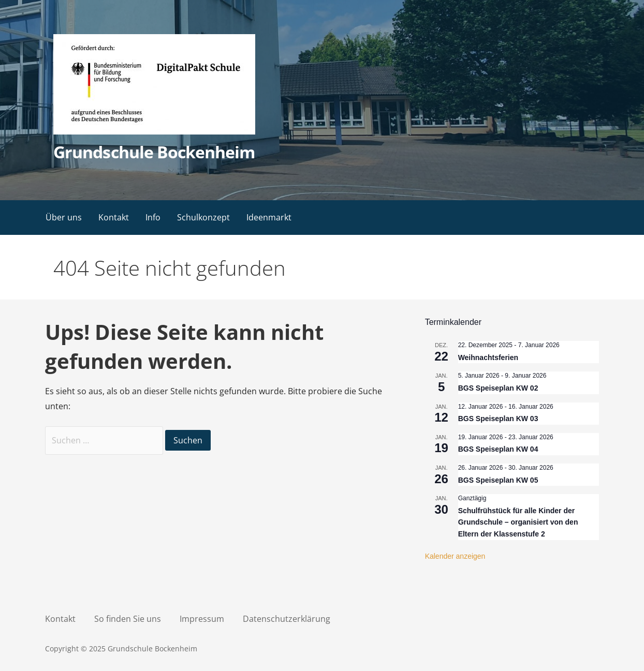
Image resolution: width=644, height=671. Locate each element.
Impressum (202, 619)
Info (153, 217)
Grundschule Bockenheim (154, 152)
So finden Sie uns (128, 619)
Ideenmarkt (269, 217)
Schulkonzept (203, 217)
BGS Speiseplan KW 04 (498, 449)
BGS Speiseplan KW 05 (498, 480)
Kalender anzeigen (455, 556)
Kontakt (114, 217)
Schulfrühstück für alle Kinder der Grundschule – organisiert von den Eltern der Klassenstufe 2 (518, 522)
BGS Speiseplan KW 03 (498, 419)
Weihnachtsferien (488, 357)
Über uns (64, 217)
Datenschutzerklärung (287, 619)
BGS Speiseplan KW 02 (498, 388)
